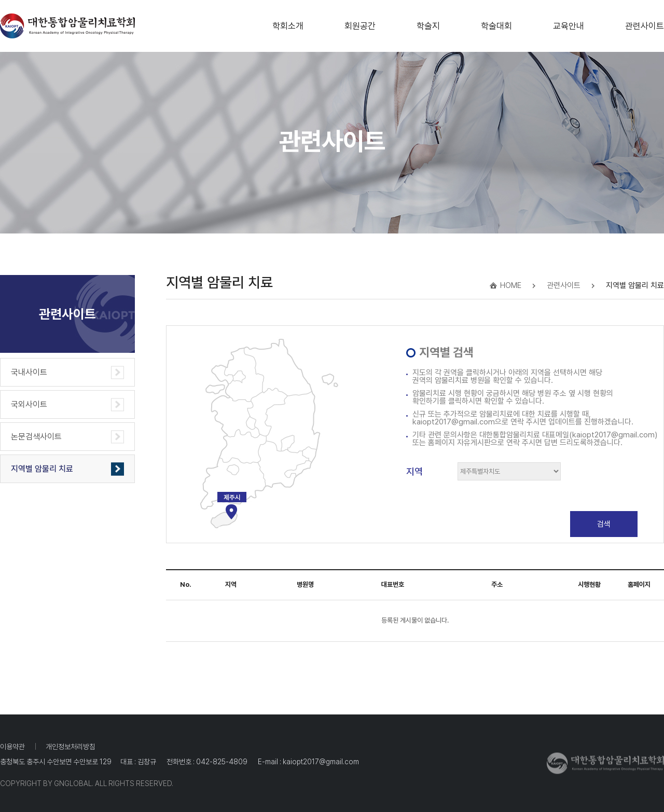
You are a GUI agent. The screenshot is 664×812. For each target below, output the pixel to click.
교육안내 (569, 23)
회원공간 (360, 23)
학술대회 (496, 23)
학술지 (428, 23)
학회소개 (288, 23)
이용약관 (12, 747)
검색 (604, 524)
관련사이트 (645, 23)
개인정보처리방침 (71, 747)
